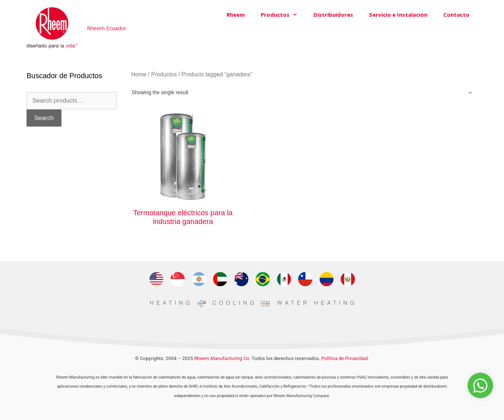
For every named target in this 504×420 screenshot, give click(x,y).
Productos (283, 15)
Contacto (456, 15)
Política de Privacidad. (345, 358)
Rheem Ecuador (107, 28)
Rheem (236, 15)
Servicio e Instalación (398, 15)
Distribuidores (333, 15)
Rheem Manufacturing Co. (222, 358)
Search (44, 118)
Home (139, 74)
